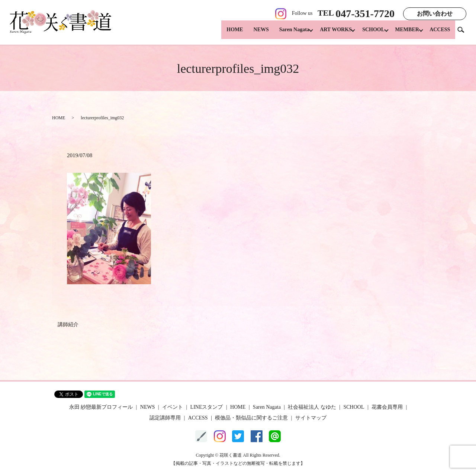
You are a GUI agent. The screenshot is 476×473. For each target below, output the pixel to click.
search (464, 33)
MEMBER (405, 34)
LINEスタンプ (207, 407)
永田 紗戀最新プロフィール (101, 407)
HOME (225, 34)
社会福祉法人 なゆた (312, 407)
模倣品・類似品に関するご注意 (251, 418)
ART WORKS (328, 34)
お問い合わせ (435, 14)
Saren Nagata (284, 34)
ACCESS (440, 34)
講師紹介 (68, 325)
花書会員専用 (387, 407)
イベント (173, 407)
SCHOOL (369, 34)
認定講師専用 (165, 418)
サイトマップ (311, 418)
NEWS (251, 34)
